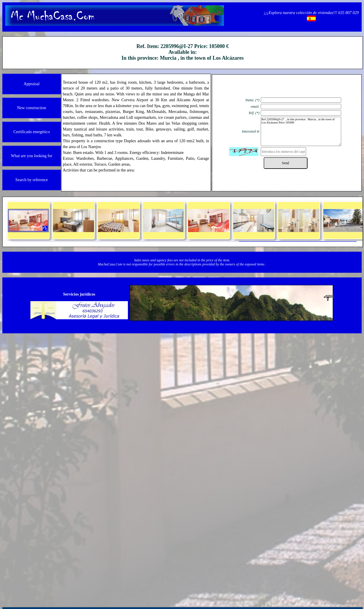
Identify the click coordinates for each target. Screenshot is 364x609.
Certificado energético (32, 132)
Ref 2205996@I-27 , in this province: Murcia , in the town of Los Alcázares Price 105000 (301, 131)
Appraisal (32, 84)
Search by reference (31, 180)
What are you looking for (32, 156)
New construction (31, 108)
